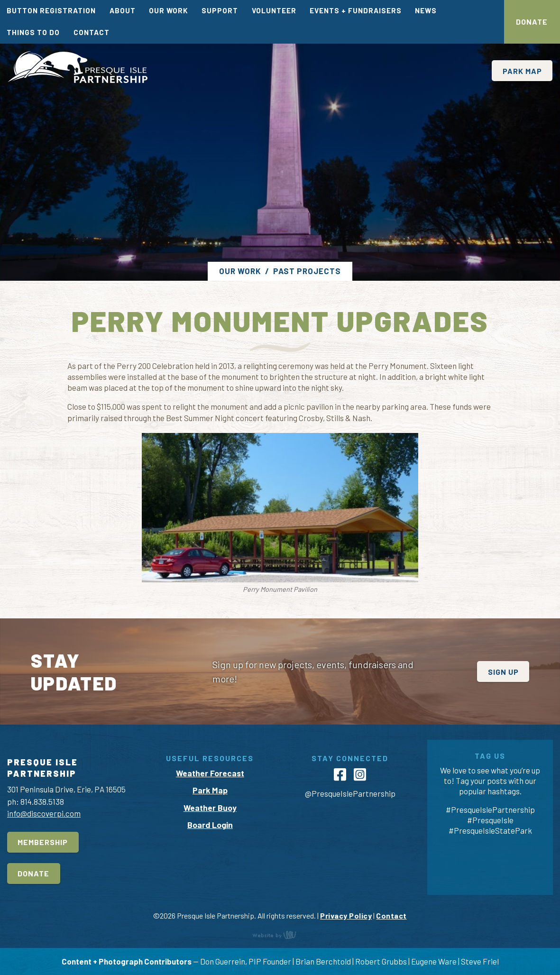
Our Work (240, 271)
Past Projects (307, 271)
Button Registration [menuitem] (51, 10)
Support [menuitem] (220, 10)
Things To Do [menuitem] (33, 32)
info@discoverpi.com (44, 813)
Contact (391, 915)
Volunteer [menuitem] (274, 10)
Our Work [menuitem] (169, 10)
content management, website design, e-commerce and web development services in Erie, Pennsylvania (280, 935)
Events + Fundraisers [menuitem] (356, 10)
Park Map (522, 71)
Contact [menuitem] (92, 32)
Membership (43, 842)
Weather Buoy (210, 808)
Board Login (210, 825)
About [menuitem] (123, 10)
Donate (532, 22)
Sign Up (503, 672)
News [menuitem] (426, 10)
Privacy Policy (346, 915)
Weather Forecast (210, 773)
